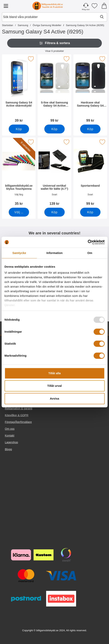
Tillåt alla (55, 373)
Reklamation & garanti (19, 408)
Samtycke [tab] (19, 253)
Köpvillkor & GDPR (17, 415)
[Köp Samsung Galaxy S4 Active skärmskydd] (19, 129)
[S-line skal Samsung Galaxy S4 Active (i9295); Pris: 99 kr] (54, 90)
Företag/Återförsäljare (18, 422)
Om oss (10, 429)
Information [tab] (55, 253)
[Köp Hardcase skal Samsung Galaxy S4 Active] (90, 129)
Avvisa (55, 398)
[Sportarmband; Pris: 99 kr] (90, 173)
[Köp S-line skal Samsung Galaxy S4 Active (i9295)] (54, 129)
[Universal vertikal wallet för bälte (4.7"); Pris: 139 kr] (54, 173)
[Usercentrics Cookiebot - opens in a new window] (88, 242)
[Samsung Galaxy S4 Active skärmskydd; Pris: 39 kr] (19, 90)
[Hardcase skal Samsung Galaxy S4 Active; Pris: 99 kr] (90, 90)
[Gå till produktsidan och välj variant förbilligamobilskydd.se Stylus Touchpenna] (19, 212)
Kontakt (10, 436)
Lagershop (11, 442)
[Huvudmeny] (6, 6)
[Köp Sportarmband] (90, 212)
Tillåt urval (54, 386)
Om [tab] (90, 253)
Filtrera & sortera (54, 43)
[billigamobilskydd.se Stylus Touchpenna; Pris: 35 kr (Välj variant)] (19, 173)
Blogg (8, 449)
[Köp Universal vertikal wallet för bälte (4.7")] (54, 212)
